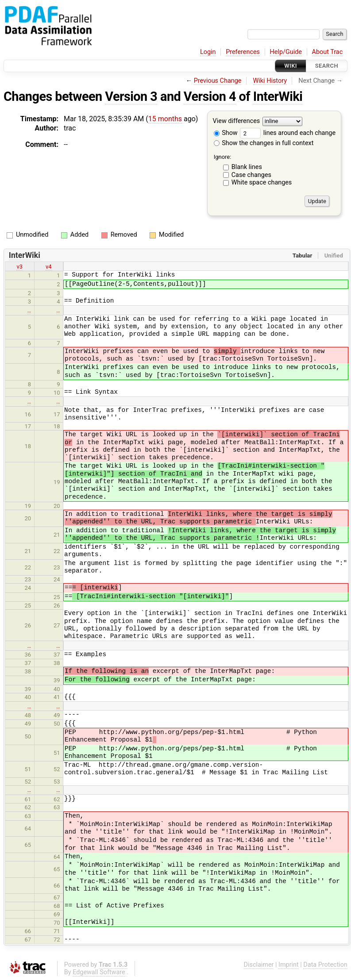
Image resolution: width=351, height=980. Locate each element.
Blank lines (247, 167)
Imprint (289, 965)
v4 (49, 267)
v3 (19, 267)
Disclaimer (259, 965)
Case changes (251, 175)
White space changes (262, 183)
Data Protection (325, 965)
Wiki (291, 66)
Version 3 (131, 96)
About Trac (328, 52)
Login (208, 52)
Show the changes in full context (264, 143)
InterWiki (278, 96)
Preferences (243, 52)
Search (327, 66)
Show (226, 133)
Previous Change (218, 81)
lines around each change (288, 133)
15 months (165, 119)
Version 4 (210, 96)
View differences (237, 121)
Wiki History (270, 81)
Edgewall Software (99, 972)
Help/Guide (286, 52)
